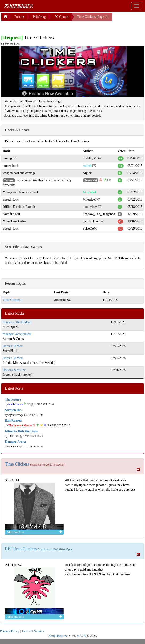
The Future (13, 400)
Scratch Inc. (13, 410)
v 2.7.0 (81, 636)
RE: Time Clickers (21, 549)
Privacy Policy (10, 631)
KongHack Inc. (58, 636)
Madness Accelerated (17, 334)
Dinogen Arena (16, 442)
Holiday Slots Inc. (15, 370)
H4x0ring (39, 17)
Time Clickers (12, 300)
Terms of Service (33, 631)
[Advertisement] (39, 27)
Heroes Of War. (13, 346)
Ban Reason (13, 421)
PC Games (61, 17)
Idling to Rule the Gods (21, 431)
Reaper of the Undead (17, 322)
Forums (19, 17)
